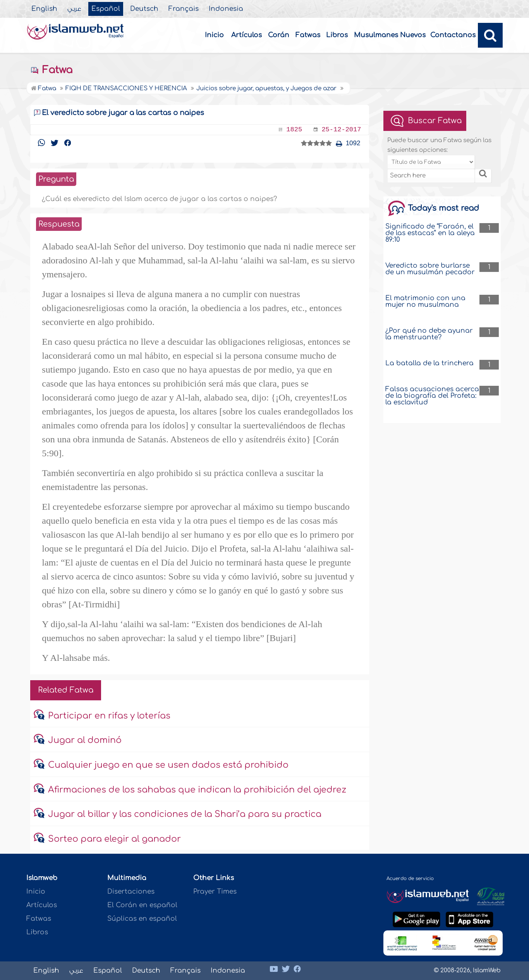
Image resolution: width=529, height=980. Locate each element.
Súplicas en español (142, 919)
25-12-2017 (341, 130)
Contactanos (453, 35)
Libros (337, 35)
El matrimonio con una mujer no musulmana (425, 301)
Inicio (214, 35)
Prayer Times (215, 891)
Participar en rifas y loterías (109, 716)
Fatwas (308, 35)
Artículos (246, 35)
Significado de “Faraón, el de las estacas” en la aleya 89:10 (430, 233)
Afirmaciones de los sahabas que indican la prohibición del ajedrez (197, 790)
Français (184, 9)
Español (106, 9)
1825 (294, 130)
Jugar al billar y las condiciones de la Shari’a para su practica (185, 814)
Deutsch (144, 9)
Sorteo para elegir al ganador (114, 839)
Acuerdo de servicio (410, 879)
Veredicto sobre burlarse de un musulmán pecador (430, 269)
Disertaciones (131, 891)
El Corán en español (142, 905)
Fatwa (51, 70)
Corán (279, 35)
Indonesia (226, 9)
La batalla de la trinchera (429, 363)
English (44, 9)
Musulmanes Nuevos (390, 35)
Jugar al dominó (85, 740)
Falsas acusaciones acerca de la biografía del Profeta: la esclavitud (432, 396)
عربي (74, 9)
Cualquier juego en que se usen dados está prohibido (168, 765)
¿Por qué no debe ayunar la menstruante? (429, 334)
